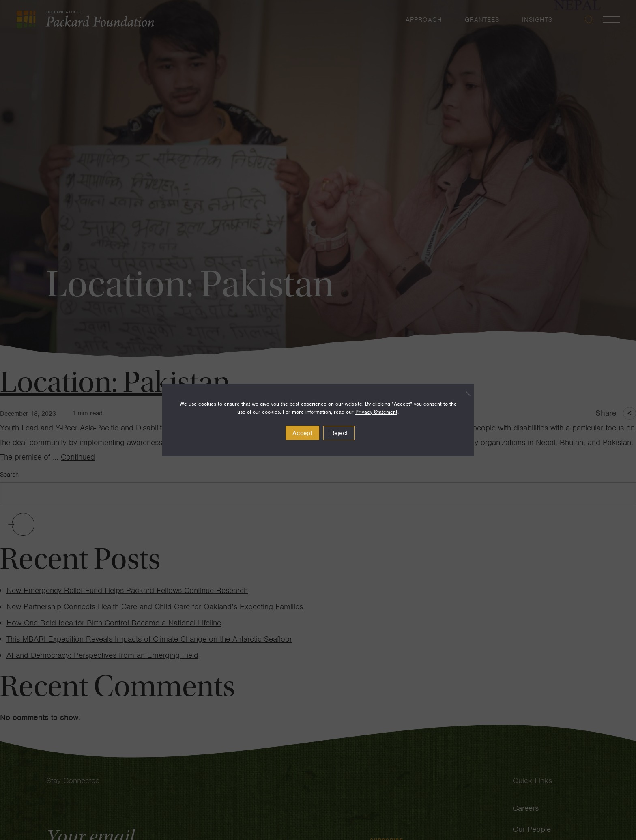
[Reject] (464, 393)
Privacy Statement (376, 412)
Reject (339, 433)
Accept (302, 433)
